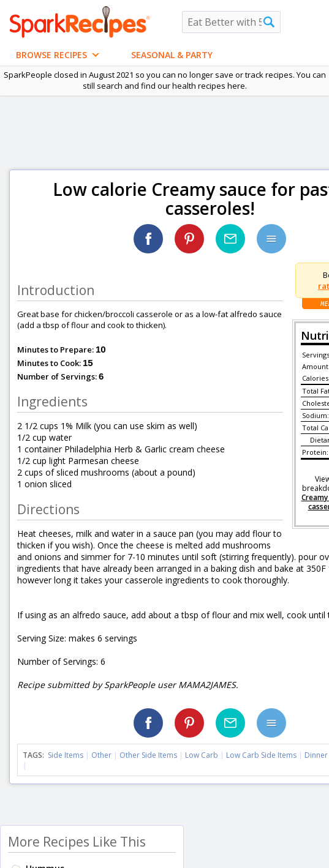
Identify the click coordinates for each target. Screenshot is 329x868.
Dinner (316, 755)
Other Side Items (148, 755)
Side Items (66, 755)
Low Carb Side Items (261, 755)
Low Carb (202, 755)
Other (101, 755)
